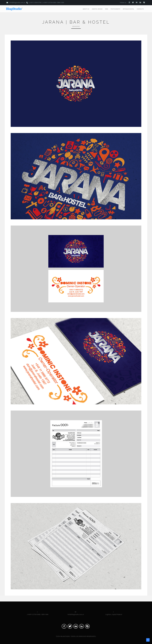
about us (86, 9)
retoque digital (128, 9)
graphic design (97, 9)
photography (115, 9)
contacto (140, 9)
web (106, 9)
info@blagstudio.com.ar (17, 3)
